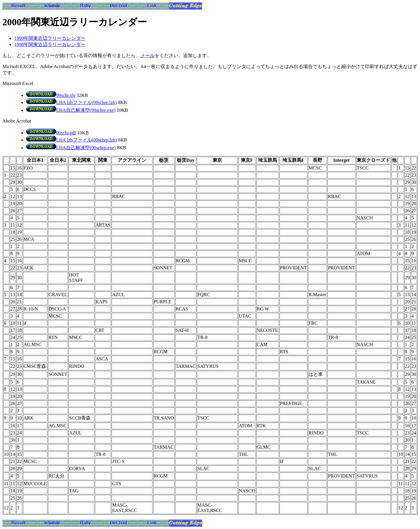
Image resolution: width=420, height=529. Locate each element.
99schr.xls (51, 95)
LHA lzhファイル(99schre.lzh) (71, 102)
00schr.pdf (51, 133)
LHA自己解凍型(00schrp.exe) (71, 148)
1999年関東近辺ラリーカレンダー (50, 38)
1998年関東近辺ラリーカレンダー (50, 44)
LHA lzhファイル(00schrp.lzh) (71, 140)
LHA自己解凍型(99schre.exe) (71, 110)
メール (147, 55)
